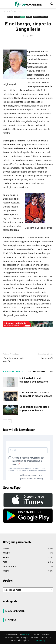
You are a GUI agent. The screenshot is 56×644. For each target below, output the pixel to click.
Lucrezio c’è (47, 358)
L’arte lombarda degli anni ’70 (13, 360)
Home (6, 11)
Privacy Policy (40, 640)
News (13, 11)
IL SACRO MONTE (15, 611)
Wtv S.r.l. (26, 634)
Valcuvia (44, 17)
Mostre (29, 17)
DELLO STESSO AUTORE (40, 372)
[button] (5, 4)
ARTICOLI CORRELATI (14, 372)
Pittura (36, 17)
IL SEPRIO (11, 620)
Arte (23, 17)
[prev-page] (5, 421)
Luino (21, 11)
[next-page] (10, 421)
